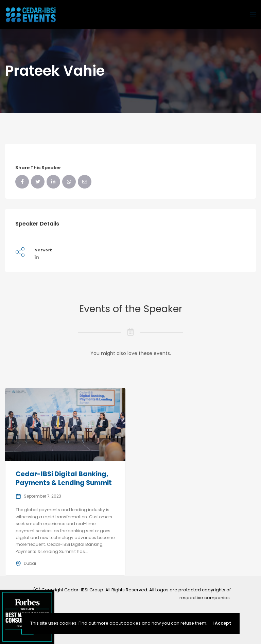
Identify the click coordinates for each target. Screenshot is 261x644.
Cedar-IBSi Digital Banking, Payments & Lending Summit (64, 479)
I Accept (222, 623)
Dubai (30, 563)
